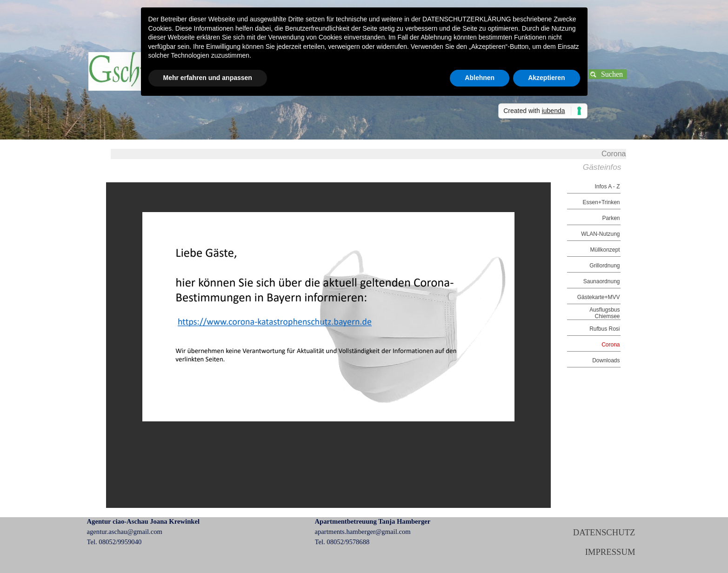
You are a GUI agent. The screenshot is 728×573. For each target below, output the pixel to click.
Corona (611, 345)
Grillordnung (604, 266)
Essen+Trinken (601, 202)
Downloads (606, 360)
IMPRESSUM (610, 552)
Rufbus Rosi (604, 329)
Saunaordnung (602, 281)
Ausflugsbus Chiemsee (604, 313)
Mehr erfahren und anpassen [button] (208, 78)
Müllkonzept (605, 250)
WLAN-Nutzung (600, 234)
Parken (611, 218)
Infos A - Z (607, 187)
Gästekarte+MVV (599, 297)
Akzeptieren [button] (546, 78)
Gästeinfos (602, 167)
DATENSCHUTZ (604, 532)
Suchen (612, 74)
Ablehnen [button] (480, 78)
